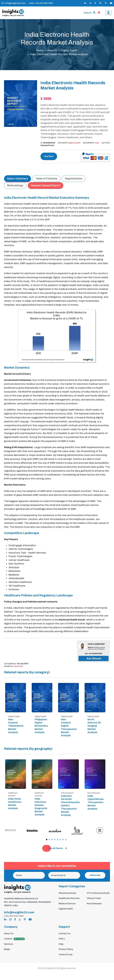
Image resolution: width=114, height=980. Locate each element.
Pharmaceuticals (67, 893)
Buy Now (49, 156)
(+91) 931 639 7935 (14, 916)
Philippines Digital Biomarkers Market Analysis (41, 726)
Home (40, 51)
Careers (14, 939)
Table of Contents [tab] (46, 179)
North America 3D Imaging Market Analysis (94, 726)
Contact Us (64, 933)
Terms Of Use (66, 955)
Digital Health (70, 51)
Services (9, 944)
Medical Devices (67, 904)
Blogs (7, 949)
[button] (47, 840)
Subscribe (95, 875)
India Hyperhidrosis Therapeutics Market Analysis (96, 802)
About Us (9, 933)
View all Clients (57, 848)
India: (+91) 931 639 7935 (41, 3)
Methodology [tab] (15, 186)
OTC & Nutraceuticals (98, 893)
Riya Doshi (18, 666)
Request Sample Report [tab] (46, 186)
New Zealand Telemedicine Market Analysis (16, 726)
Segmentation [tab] (74, 179)
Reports (52, 51)
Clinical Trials (94, 899)
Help (61, 944)
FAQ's (62, 939)
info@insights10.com (14, 3)
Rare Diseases (94, 904)
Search (88, 13)
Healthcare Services (69, 899)
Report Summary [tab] (18, 179)
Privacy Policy (66, 949)
